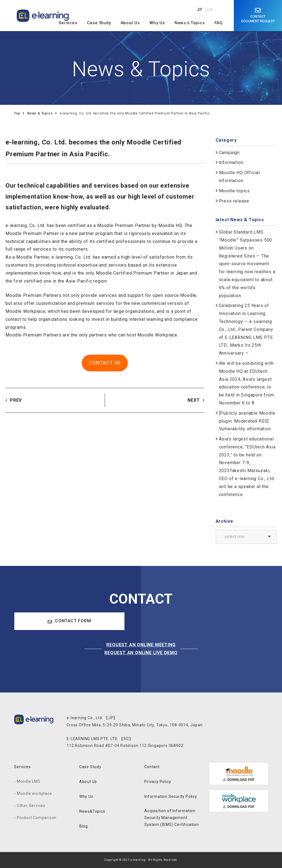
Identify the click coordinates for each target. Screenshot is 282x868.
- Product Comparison (35, 818)
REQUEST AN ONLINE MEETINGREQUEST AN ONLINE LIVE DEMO (141, 649)
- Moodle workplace (33, 793)
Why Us (86, 796)
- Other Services (30, 806)
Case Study (90, 767)
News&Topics (92, 811)
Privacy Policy (158, 782)
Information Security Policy (171, 796)
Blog (84, 826)
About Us (88, 782)
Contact (152, 767)
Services (22, 767)
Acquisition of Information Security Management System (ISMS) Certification (172, 818)
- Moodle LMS (27, 781)
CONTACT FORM (69, 621)
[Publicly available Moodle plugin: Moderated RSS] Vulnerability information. (247, 421)
